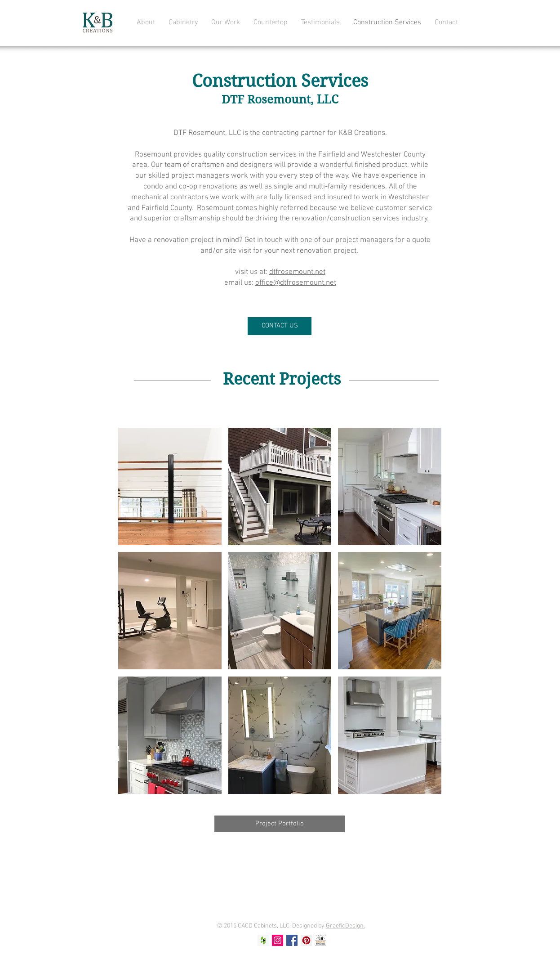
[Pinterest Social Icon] (306, 940)
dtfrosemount (297, 272)
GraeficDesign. (345, 926)
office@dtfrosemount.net (296, 283)
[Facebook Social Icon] (292, 940)
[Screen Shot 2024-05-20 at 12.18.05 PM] (321, 940)
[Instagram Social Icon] (278, 940)
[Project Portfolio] (280, 824)
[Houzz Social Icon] (263, 940)
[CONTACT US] (280, 326)
